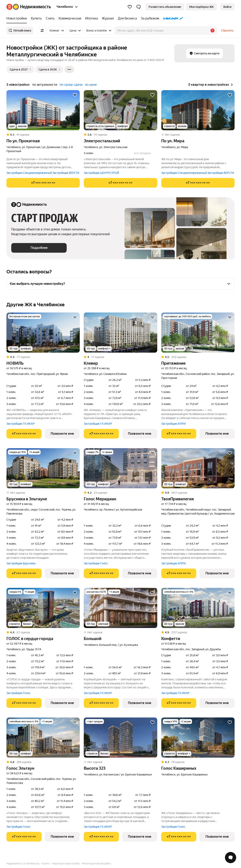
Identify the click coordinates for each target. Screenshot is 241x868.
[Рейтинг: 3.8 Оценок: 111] (120, 135)
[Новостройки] (18, 18)
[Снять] (50, 18)
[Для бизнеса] (127, 18)
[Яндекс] (9, 7)
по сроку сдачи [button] (71, 85)
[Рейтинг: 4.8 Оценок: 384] (43, 762)
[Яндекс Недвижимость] (32, 7)
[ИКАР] (172, 18)
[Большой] (120, 608)
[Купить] (36, 18)
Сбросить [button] (227, 31)
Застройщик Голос (96, 563)
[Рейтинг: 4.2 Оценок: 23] (120, 493)
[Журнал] (108, 18)
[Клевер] (120, 333)
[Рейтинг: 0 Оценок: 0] (198, 135)
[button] (139, 7)
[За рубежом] (150, 18)
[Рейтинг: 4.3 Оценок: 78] (198, 762)
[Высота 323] (120, 738)
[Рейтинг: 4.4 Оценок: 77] (43, 357)
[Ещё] (69, 69)
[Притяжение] (198, 333)
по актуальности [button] (45, 85)
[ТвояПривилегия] (198, 468)
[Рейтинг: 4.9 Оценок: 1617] (198, 493)
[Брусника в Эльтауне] (43, 468)
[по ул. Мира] (198, 110)
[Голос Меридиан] (120, 468)
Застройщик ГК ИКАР (21, 424)
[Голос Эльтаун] (43, 738)
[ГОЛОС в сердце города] (43, 608)
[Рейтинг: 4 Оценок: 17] (120, 357)
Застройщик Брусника (21, 563)
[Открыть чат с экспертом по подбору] (231, 858)
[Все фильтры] (42, 31)
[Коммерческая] (70, 18)
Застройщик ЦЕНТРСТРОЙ (101, 173)
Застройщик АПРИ (174, 424)
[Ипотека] (91, 18)
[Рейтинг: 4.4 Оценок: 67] (43, 632)
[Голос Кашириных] (198, 738)
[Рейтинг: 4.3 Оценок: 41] (43, 135)
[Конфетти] (198, 608)
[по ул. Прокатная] (43, 110)
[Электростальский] (120, 110)
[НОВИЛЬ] (43, 333)
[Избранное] (130, 7)
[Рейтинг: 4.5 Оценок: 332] (198, 357)
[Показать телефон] (43, 183)
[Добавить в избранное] (75, 95)
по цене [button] (91, 85)
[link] (227, 7)
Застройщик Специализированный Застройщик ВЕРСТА (43, 173)
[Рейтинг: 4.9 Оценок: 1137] (198, 632)
